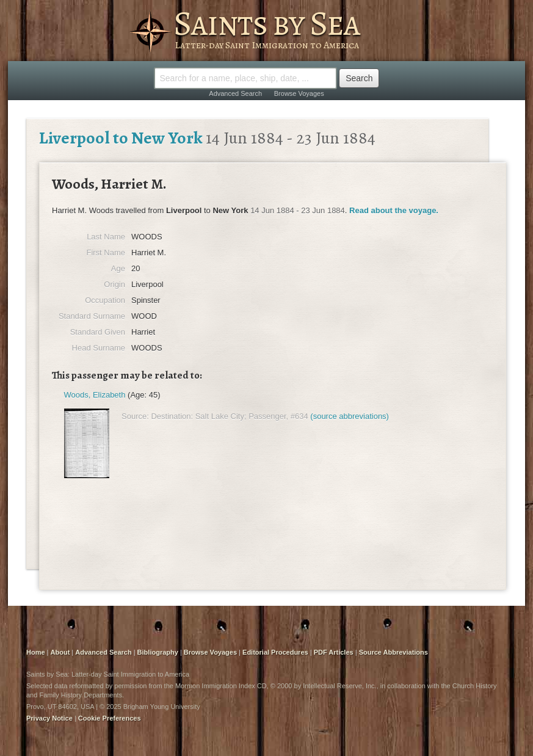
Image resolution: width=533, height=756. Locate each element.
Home (36, 652)
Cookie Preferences (110, 718)
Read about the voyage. (394, 210)
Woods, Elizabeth (95, 395)
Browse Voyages (299, 93)
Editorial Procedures (275, 652)
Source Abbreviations (393, 652)
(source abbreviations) (350, 416)
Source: (135, 416)
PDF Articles (334, 652)
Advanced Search (235, 93)
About (60, 652)
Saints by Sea (266, 23)
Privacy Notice (49, 718)
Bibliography (158, 652)
